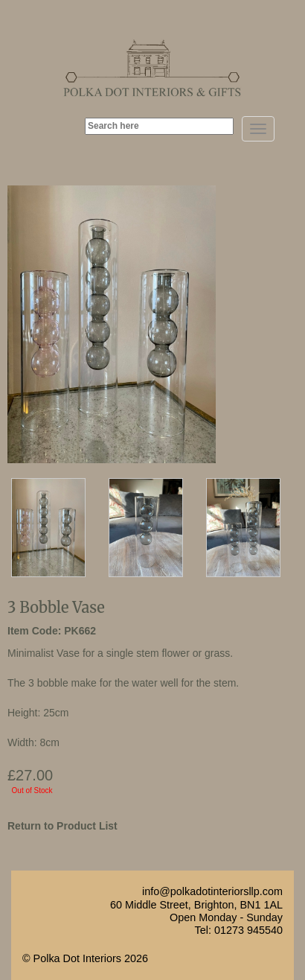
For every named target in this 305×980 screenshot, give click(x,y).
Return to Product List (62, 826)
